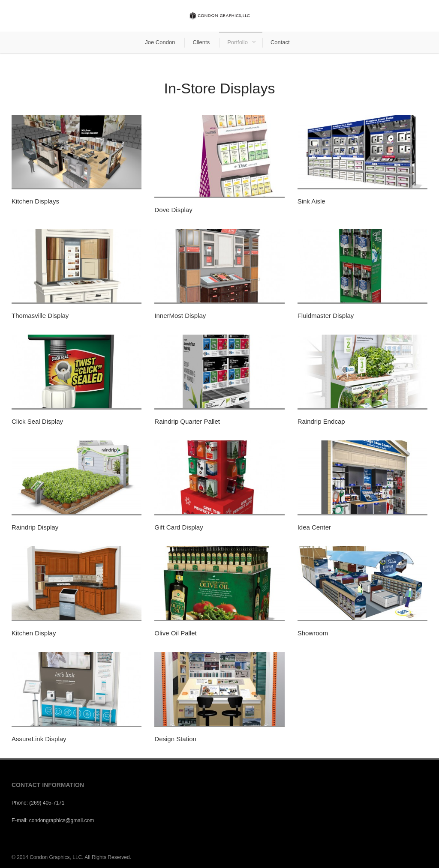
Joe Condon (160, 42)
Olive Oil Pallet (175, 633)
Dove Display (173, 210)
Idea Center (314, 527)
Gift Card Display (179, 527)
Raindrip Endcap (321, 421)
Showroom (313, 633)
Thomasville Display (40, 316)
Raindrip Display (35, 527)
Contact (280, 42)
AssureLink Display (39, 739)
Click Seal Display (37, 421)
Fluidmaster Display (326, 316)
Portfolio (238, 42)
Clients (201, 42)
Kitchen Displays (35, 201)
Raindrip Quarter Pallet (187, 421)
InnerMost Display (180, 316)
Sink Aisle (311, 201)
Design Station (175, 739)
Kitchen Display (34, 633)
